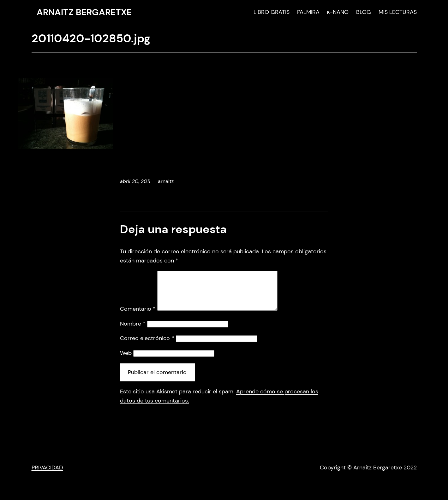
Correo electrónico (147, 346)
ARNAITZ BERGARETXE (84, 12)
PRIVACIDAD (47, 475)
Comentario (138, 316)
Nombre (133, 331)
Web (126, 361)
